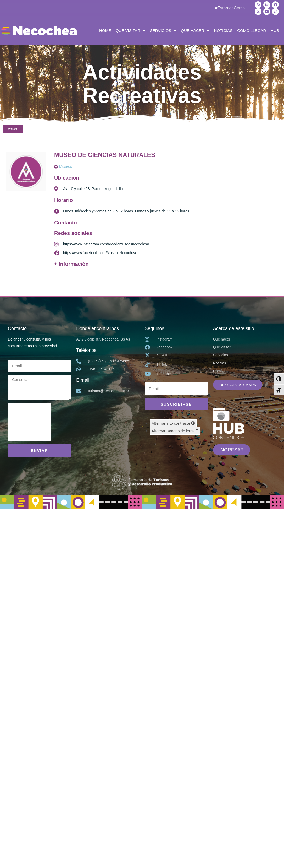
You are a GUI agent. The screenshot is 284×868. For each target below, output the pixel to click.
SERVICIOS (163, 31)
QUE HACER (195, 31)
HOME (105, 31)
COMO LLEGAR (252, 31)
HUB (275, 31)
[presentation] (29, 422)
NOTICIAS (223, 31)
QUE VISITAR (130, 31)
